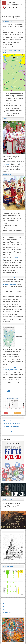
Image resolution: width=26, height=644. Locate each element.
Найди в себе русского (8, 324)
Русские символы (7, 532)
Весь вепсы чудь (7, 174)
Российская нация (7, 22)
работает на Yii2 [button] (17, 413)
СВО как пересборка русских (10, 421)
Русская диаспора (8, 601)
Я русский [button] (6, 413)
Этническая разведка (8, 607)
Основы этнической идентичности (11, 235)
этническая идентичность (9, 285)
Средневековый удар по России (11, 434)
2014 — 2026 (11, 413)
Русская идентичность (9, 610)
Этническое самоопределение (10, 277)
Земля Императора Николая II (10, 431)
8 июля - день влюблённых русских (12, 424)
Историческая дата (7, 499)
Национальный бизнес (8, 566)
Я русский (11, 3)
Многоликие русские (8, 613)
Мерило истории (7, 604)
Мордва (5, 119)
